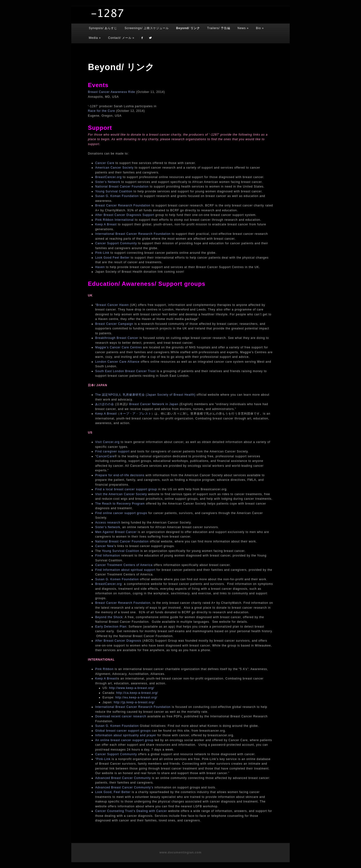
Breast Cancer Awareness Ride (111, 92)
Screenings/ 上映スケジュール (147, 28)
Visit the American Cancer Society (122, 494)
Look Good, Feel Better (113, 792)
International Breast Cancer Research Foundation (133, 234)
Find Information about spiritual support (126, 570)
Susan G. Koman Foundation (117, 196)
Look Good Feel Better (112, 258)
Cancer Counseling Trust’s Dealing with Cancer (131, 811)
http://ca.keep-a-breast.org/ (137, 693)
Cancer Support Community (116, 243)
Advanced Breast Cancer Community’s (124, 787)
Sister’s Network (108, 182)
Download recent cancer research (121, 716)
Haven (100, 267)
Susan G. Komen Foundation (117, 579)
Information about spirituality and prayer (126, 735)
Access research (108, 523)
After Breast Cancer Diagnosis (118, 641)
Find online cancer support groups (121, 513)
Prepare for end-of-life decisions (120, 475)
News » (243, 28)
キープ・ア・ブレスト (136, 414)
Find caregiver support (113, 451)
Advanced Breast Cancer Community (123, 778)
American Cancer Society (114, 168)
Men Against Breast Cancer (116, 532)
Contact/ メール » (121, 38)
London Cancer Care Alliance (117, 362)
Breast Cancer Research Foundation (123, 205)
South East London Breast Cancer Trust (125, 371)
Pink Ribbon (104, 669)
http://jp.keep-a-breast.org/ (134, 702)
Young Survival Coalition (114, 191)
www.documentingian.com (180, 852)
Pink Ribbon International (114, 220)
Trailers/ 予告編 (219, 28)
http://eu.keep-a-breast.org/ (136, 697)
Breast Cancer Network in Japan (154, 404)
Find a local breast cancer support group (126, 489)
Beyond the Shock (109, 617)
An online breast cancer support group (124, 740)
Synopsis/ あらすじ (103, 28)
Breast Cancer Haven (113, 305)
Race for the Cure (101, 111)
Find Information (108, 556)
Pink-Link (102, 253)
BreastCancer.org (108, 177)
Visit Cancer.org (107, 442)
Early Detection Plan (111, 627)
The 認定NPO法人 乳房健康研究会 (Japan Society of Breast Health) (146, 395)
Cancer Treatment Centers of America (124, 565)
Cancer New (104, 546)
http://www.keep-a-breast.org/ (132, 688)
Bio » (260, 28)
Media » (95, 38)
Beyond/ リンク (188, 28)
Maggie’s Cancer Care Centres (119, 347)
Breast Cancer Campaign (114, 324)
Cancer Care (105, 163)
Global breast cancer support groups (123, 731)
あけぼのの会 (105, 404)
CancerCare (105, 456)
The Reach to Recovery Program (120, 504)
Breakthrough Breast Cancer (117, 338)
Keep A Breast (106, 224)
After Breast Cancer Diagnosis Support (125, 215)
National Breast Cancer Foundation (122, 187)
